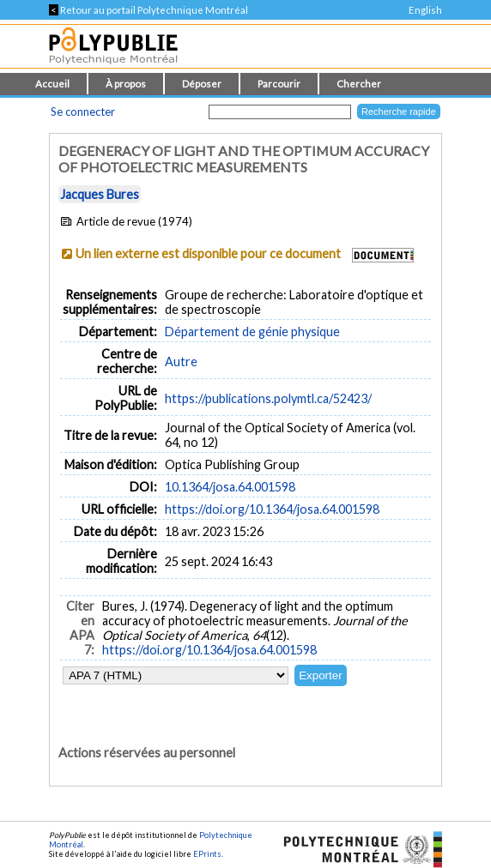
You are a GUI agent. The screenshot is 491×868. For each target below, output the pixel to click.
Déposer (202, 84)
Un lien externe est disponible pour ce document (208, 253)
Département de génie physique (252, 332)
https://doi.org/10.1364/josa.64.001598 (272, 509)
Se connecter (83, 112)
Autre (181, 362)
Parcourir (279, 84)
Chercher (359, 84)
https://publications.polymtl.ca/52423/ (268, 398)
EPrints (207, 854)
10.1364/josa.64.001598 (230, 487)
